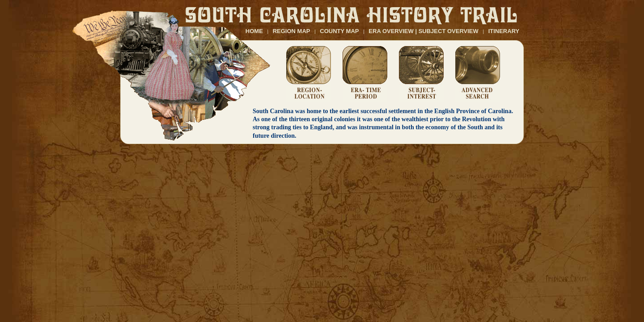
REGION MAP (292, 31)
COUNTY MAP (339, 31)
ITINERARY (504, 31)
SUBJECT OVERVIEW (449, 31)
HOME (254, 31)
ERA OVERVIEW (391, 31)
